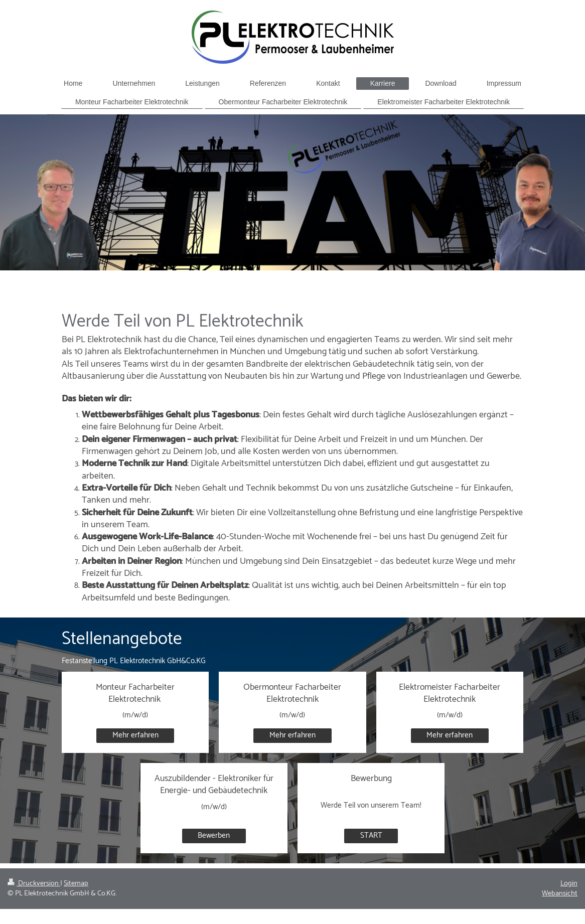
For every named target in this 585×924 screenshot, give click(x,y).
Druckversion (34, 883)
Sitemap (76, 883)
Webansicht (560, 893)
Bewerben (214, 835)
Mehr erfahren (135, 735)
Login (569, 883)
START (371, 835)
